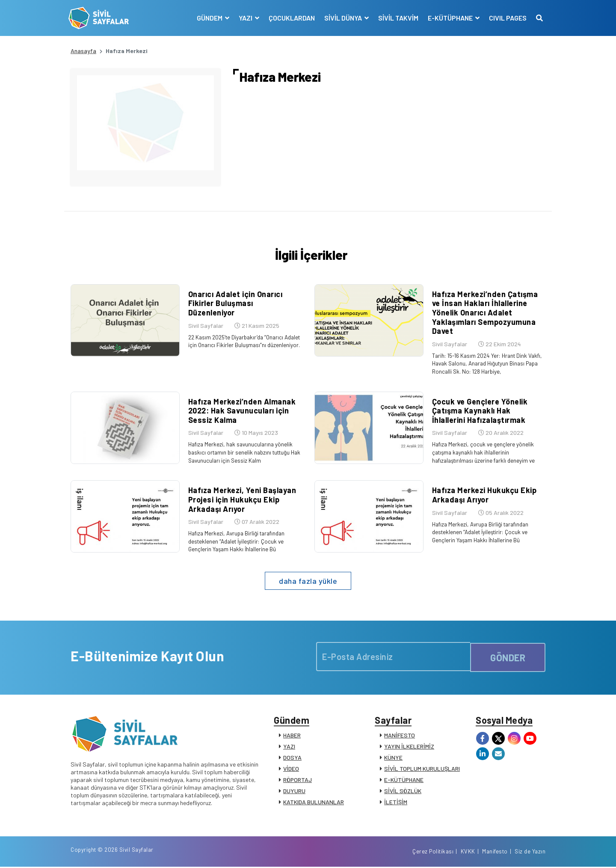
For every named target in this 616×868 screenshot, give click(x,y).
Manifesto (495, 852)
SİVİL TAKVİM (396, 18)
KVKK (468, 852)
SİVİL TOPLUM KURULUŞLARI (422, 766)
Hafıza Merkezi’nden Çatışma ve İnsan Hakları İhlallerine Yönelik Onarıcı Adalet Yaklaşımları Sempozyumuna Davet (483, 316)
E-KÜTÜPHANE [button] (449, 18)
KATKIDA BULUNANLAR (314, 800)
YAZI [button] (244, 18)
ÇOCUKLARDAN (290, 18)
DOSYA (292, 755)
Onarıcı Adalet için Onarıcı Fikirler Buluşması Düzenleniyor (243, 302)
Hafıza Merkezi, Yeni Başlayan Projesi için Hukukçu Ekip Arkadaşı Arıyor (240, 495)
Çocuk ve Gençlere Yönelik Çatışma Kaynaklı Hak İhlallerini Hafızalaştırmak (487, 409)
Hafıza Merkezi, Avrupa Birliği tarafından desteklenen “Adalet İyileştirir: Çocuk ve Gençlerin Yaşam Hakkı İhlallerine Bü (237, 537)
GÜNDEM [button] (208, 18)
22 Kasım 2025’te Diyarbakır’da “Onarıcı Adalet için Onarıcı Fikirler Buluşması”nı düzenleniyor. (237, 339)
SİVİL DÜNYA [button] (342, 18)
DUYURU (294, 789)
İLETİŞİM (396, 800)
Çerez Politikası (433, 852)
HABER (292, 733)
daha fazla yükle (308, 577)
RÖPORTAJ (298, 777)
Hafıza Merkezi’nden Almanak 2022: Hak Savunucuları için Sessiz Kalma (240, 409)
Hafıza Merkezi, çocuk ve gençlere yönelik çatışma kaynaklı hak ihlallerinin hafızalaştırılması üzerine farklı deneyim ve (484, 450)
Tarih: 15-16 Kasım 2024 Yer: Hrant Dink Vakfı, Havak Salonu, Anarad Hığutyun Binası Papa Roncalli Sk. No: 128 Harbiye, (487, 367)
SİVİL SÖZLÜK (403, 789)
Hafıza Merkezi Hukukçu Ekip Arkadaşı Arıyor (482, 490)
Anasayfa (83, 51)
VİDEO (291, 766)
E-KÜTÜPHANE (404, 777)
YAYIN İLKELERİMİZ (409, 744)
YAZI (289, 744)
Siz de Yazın (530, 852)
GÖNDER (508, 652)
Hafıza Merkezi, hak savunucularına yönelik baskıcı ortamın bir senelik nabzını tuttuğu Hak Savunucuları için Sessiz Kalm (240, 450)
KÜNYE (393, 755)
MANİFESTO (400, 733)
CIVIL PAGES (506, 18)
